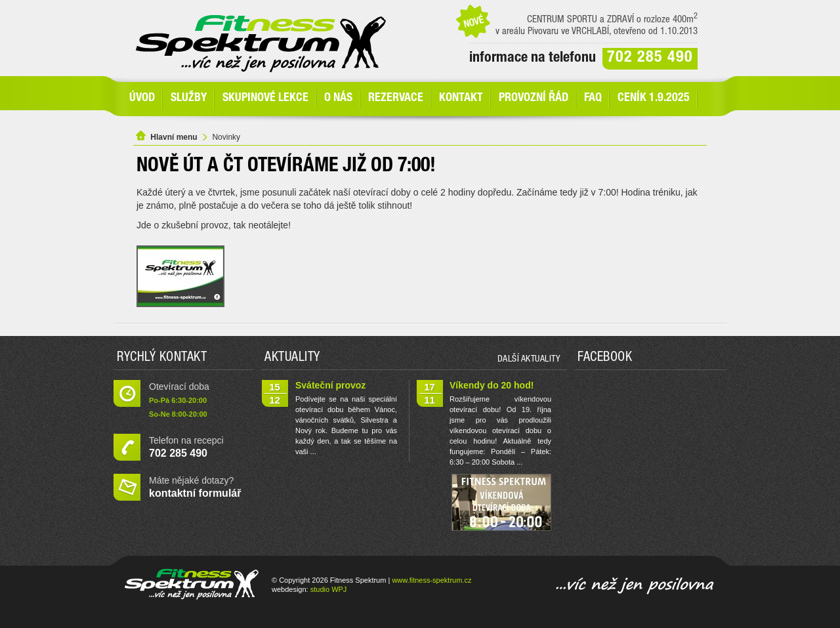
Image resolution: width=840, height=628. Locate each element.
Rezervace (396, 98)
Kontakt (461, 98)
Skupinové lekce (265, 98)
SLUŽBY (189, 98)
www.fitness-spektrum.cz (431, 580)
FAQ (593, 98)
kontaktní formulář (195, 493)
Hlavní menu (174, 137)
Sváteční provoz (330, 385)
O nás (338, 98)
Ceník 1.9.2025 (654, 98)
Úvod (142, 98)
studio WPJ (329, 589)
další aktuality (529, 360)
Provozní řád (534, 98)
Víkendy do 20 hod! (492, 385)
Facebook (605, 358)
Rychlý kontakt (162, 358)
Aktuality (292, 358)
